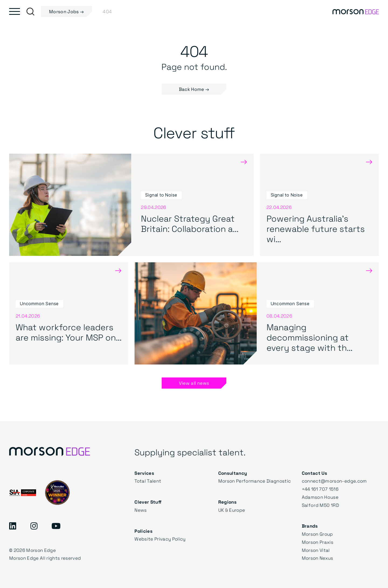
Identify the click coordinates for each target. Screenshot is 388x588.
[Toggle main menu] (15, 11)
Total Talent (148, 481)
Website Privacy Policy (160, 539)
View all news (194, 383)
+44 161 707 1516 (321, 489)
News (141, 510)
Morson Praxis (318, 542)
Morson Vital (316, 550)
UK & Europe (232, 510)
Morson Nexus (318, 558)
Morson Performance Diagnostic (255, 481)
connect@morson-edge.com (335, 481)
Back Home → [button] (194, 89)
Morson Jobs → (66, 11)
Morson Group (318, 534)
